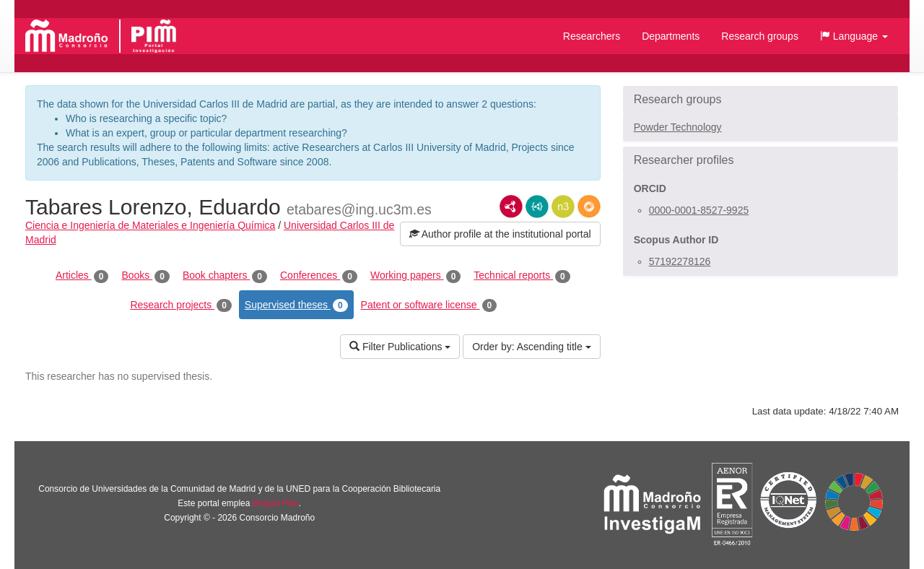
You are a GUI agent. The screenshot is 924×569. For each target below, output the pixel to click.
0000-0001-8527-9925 (699, 210)
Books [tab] (145, 276)
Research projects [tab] (180, 305)
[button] (854, 36)
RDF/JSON (589, 207)
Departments (671, 36)
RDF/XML (511, 207)
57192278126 (680, 261)
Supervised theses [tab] (296, 305)
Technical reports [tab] (522, 276)
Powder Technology (678, 127)
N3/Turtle (563, 207)
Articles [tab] (82, 276)
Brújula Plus (276, 503)
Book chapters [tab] (225, 276)
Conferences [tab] (319, 276)
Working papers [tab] (415, 276)
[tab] (760, 100)
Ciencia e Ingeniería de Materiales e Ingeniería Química (150, 225)
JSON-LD (537, 207)
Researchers (592, 36)
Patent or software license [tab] (429, 305)
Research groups (760, 36)
